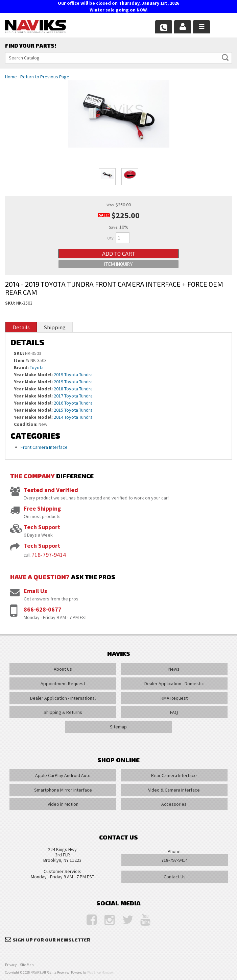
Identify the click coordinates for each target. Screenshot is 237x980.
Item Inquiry (118, 264)
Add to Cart (119, 253)
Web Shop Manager (100, 972)
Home (11, 77)
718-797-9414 (49, 555)
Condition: (26, 424)
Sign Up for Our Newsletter (51, 940)
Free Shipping (42, 508)
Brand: (21, 367)
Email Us (35, 591)
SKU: (11, 303)
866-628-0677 (43, 609)
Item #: (22, 360)
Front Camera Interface (44, 447)
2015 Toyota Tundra (73, 410)
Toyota (37, 367)
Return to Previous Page (45, 77)
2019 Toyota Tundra (73, 375)
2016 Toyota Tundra (73, 403)
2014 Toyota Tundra (73, 417)
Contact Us (175, 877)
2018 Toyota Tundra (73, 389)
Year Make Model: (33, 375)
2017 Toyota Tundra (73, 396)
